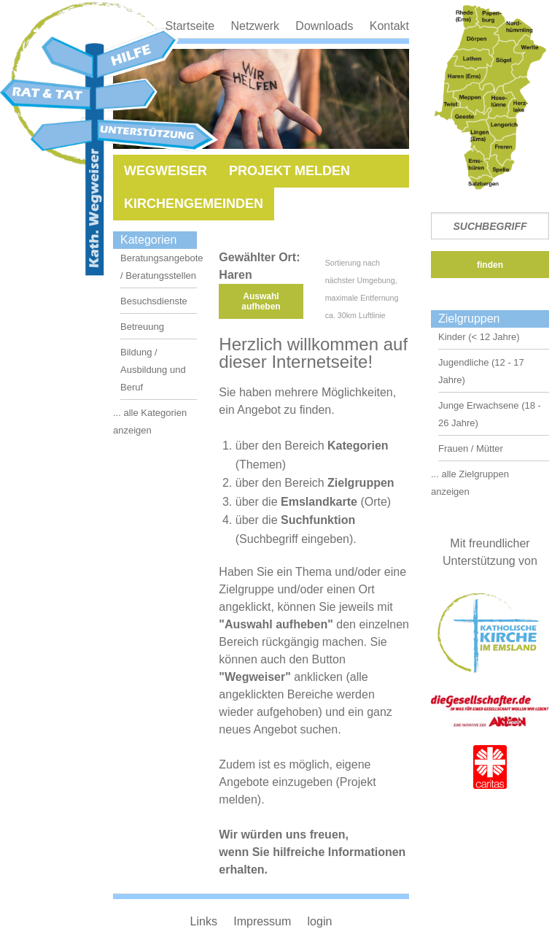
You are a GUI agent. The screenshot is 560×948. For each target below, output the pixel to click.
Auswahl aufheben (261, 301)
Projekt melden (289, 171)
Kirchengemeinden (194, 204)
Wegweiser (166, 171)
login (320, 921)
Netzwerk (255, 26)
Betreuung (142, 327)
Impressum (262, 921)
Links (204, 921)
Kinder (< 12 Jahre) (479, 337)
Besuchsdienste (154, 301)
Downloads (324, 26)
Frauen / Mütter (471, 448)
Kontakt (389, 26)
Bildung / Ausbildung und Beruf (153, 370)
